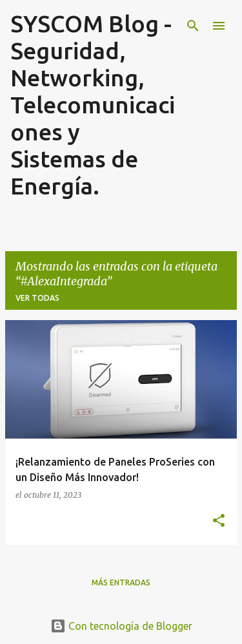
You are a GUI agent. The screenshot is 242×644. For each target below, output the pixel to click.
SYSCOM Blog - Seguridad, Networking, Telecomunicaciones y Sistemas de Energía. (93, 105)
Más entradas (121, 582)
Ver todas (37, 298)
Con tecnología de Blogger (121, 626)
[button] (219, 521)
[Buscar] (193, 26)
